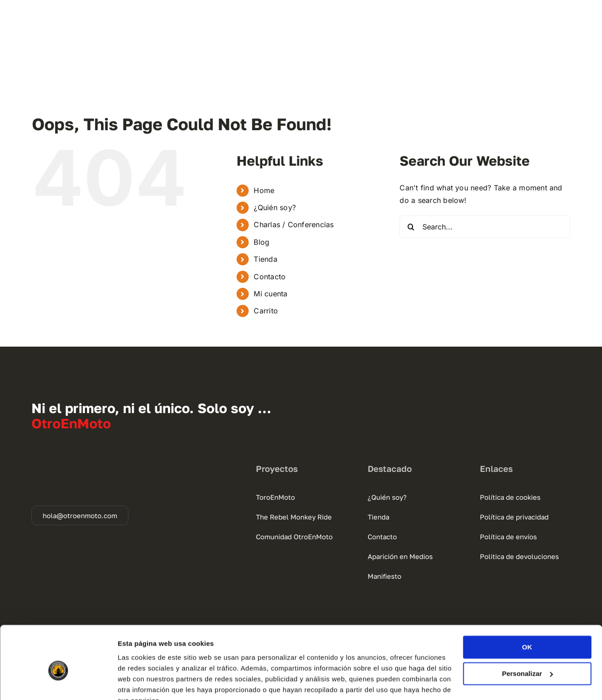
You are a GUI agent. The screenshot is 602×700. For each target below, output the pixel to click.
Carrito (266, 311)
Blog (261, 242)
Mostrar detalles (144, 682)
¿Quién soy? (275, 207)
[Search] (411, 227)
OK (527, 604)
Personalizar (527, 630)
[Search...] (485, 227)
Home (264, 190)
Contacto (270, 277)
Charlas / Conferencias (294, 225)
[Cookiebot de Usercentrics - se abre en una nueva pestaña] (58, 682)
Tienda (265, 259)
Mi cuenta (270, 294)
